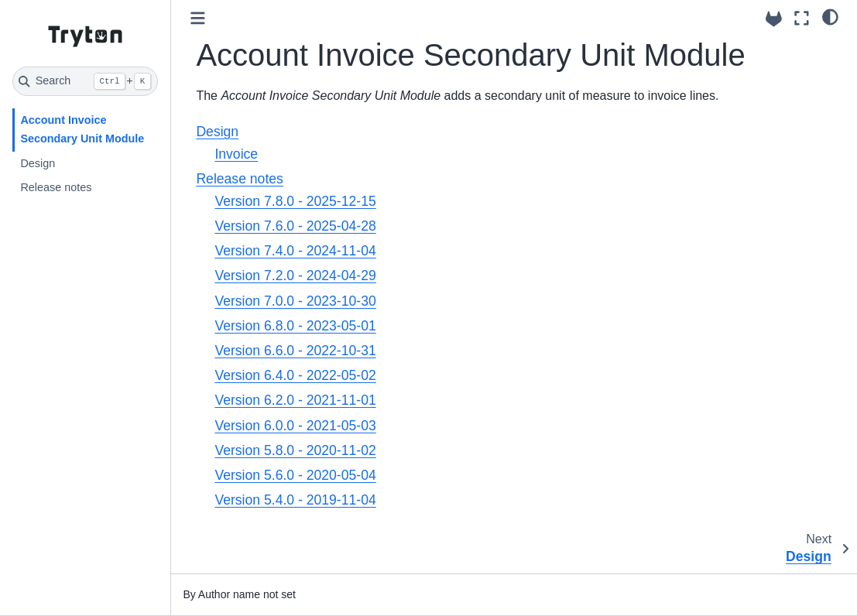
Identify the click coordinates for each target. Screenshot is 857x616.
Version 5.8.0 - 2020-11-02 (295, 450)
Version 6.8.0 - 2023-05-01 (295, 326)
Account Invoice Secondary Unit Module (82, 129)
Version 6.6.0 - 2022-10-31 (295, 351)
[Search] (85, 81)
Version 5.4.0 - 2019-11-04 (295, 500)
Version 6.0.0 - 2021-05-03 (295, 426)
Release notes (56, 187)
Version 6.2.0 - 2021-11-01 (295, 400)
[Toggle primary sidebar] (198, 18)
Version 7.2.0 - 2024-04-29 (295, 275)
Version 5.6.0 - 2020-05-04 (295, 475)
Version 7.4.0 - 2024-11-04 (295, 251)
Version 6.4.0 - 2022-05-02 (295, 375)
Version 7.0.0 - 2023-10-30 (295, 301)
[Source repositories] (774, 19)
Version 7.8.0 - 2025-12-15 (295, 201)
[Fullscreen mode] (802, 18)
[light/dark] (830, 16)
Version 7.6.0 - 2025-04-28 (295, 226)
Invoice (236, 154)
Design (38, 163)
